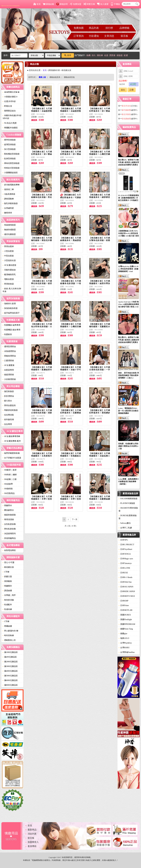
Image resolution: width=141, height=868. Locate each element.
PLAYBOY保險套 (127, 503)
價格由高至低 (69, 77)
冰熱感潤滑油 (9, 351)
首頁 (37, 4)
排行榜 (109, 28)
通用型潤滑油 (9, 347)
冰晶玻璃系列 (9, 534)
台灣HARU (124, 648)
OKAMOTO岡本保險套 (128, 509)
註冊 (132, 90)
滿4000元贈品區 (10, 671)
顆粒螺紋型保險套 (11, 154)
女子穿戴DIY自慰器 (12, 458)
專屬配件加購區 (10, 128)
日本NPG (123, 540)
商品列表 (94, 28)
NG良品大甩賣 (10, 123)
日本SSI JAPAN (126, 587)
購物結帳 (48, 4)
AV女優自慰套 (9, 265)
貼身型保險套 (9, 159)
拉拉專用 (7, 424)
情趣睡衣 (7, 586)
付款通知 (94, 36)
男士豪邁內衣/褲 (10, 631)
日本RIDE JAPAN (127, 591)
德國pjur (123, 634)
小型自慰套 (8, 251)
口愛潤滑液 (8, 361)
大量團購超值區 (10, 173)
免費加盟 (76, 4)
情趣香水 (7, 505)
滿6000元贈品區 (10, 680)
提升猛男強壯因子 (11, 313)
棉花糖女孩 (8, 567)
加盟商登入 (33, 842)
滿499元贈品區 (10, 657)
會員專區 (32, 846)
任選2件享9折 (9, 101)
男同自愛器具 (9, 405)
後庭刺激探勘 (9, 515)
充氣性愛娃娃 (9, 270)
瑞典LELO (124, 638)
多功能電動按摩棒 (11, 185)
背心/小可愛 (8, 562)
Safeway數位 (125, 523)
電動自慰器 (8, 279)
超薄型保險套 (9, 145)
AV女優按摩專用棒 (11, 436)
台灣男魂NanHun (127, 652)
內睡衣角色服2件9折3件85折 (12, 117)
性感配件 (7, 605)
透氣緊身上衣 (9, 640)
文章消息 (109, 36)
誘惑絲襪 (7, 591)
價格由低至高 (55, 77)
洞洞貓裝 (7, 581)
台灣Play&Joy (125, 643)
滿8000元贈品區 (10, 685)
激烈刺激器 (8, 391)
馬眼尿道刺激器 (10, 410)
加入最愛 (103, 4)
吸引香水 (7, 401)
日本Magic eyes (126, 559)
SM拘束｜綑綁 (10, 475)
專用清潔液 (8, 520)
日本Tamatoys (125, 563)
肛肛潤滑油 (8, 396)
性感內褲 (7, 609)
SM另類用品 (9, 493)
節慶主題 (7, 577)
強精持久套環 (9, 304)
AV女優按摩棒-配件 (12, 441)
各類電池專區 (9, 550)
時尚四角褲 (8, 635)
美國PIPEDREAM (127, 624)
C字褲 (6, 572)
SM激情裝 (8, 489)
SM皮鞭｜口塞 (10, 479)
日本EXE (123, 573)
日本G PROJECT (126, 545)
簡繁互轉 (89, 4)
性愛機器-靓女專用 (11, 330)
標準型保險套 (9, 140)
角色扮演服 (8, 600)
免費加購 (79, 28)
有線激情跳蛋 (9, 225)
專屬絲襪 (7, 626)
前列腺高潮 (8, 420)
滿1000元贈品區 (10, 652)
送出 (123, 90)
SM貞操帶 (8, 484)
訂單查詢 (79, 36)
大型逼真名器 (9, 260)
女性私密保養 (9, 524)
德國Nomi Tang (126, 629)
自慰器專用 (8, 370)
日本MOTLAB (125, 610)
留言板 (124, 36)
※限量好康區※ (10, 97)
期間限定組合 (9, 111)
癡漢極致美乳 (9, 275)
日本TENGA (125, 554)
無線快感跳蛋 (9, 230)
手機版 (115, 4)
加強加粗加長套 (10, 308)
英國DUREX (125, 615)
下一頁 (75, 519)
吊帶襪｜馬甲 (9, 595)
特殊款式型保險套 (11, 168)
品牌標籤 (124, 28)
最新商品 (32, 830)
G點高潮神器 (9, 194)
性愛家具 (7, 334)
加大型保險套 (9, 149)
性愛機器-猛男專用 (11, 325)
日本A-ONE (124, 568)
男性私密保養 (9, 529)
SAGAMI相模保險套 (128, 499)
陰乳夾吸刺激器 (10, 203)
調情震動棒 (8, 199)
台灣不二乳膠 (125, 528)
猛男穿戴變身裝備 (11, 453)
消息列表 (32, 834)
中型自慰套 (8, 256)
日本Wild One (125, 582)
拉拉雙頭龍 (8, 415)
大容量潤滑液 (9, 379)
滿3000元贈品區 (10, 666)
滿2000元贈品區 (10, 662)
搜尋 (68, 55)
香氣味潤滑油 (9, 356)
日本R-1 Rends (126, 577)
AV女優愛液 (8, 365)
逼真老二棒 (8, 189)
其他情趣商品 (9, 538)
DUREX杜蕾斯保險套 (128, 517)
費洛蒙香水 (8, 510)
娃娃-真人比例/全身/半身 (12, 290)
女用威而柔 (8, 208)
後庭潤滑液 (8, 375)
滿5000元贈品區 (10, 676)
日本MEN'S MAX (127, 596)
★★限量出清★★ (11, 92)
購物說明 (62, 4)
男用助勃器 (8, 284)
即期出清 (7, 106)
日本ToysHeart (125, 549)
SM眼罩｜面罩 (10, 470)
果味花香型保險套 (11, 163)
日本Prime (124, 605)
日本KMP (123, 601)
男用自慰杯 (8, 246)
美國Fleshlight (125, 619)
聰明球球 (7, 213)
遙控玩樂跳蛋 (9, 234)
